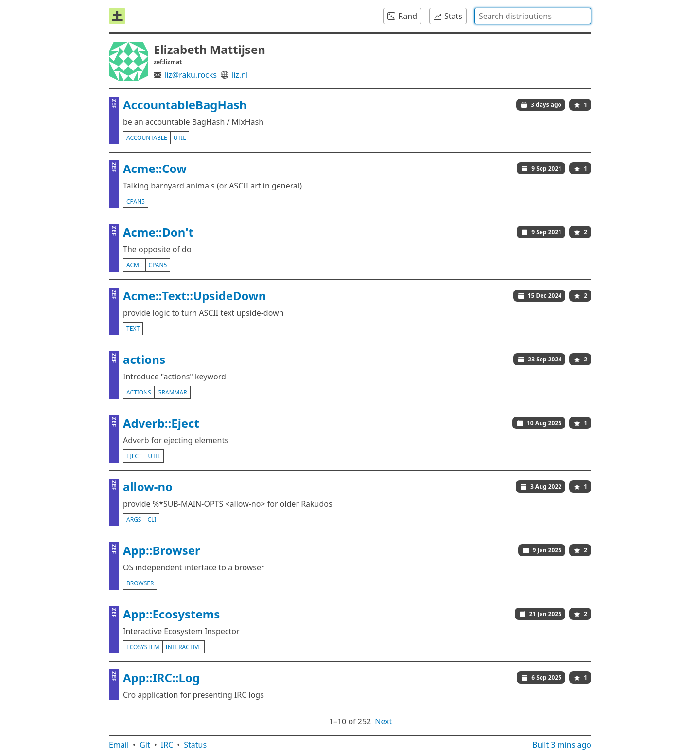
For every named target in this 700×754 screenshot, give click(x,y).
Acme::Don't (158, 232)
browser (140, 583)
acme (134, 265)
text (133, 329)
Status (195, 745)
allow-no (148, 487)
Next (383, 721)
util (180, 138)
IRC (167, 745)
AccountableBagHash (185, 105)
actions (144, 359)
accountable (147, 138)
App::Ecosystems (171, 614)
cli (152, 520)
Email (119, 745)
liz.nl (240, 75)
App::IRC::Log (161, 677)
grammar (172, 392)
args (134, 520)
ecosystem (143, 647)
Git (145, 745)
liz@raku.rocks (191, 75)
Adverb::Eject (161, 423)
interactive (184, 647)
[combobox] (533, 16)
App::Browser (162, 550)
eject (134, 456)
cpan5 (136, 201)
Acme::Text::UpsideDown (194, 296)
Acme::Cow (155, 168)
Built (562, 745)
